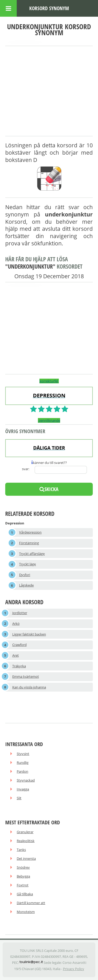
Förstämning (29, 543)
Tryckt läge (27, 564)
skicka (49, 489)
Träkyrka (19, 666)
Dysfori (25, 575)
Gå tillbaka (25, 894)
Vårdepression (30, 532)
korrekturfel (49, 381)
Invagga (23, 789)
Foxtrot (23, 885)
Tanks (21, 850)
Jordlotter (20, 613)
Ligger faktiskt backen (29, 634)
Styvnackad (26, 780)
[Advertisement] (49, 91)
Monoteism (26, 912)
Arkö (16, 624)
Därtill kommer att (31, 903)
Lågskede (26, 585)
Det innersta (26, 858)
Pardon (22, 771)
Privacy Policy (74, 969)
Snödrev (23, 867)
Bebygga (23, 876)
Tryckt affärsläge (32, 554)
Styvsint (23, 754)
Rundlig (23, 763)
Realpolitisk (26, 841)
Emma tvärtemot (26, 676)
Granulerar (25, 832)
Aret (16, 655)
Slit (19, 798)
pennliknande (49, 420)
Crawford (19, 645)
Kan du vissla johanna (29, 687)
